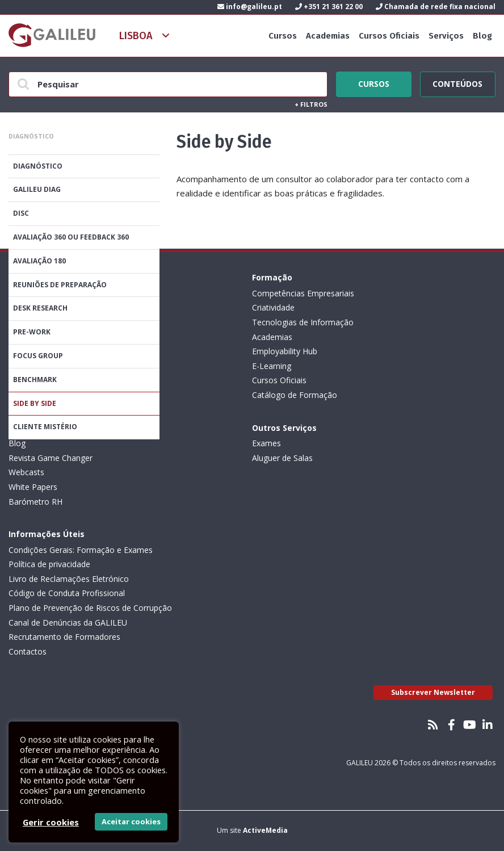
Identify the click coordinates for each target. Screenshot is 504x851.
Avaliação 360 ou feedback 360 (71, 237)
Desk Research (40, 308)
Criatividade (273, 307)
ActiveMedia (265, 830)
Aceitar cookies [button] (131, 821)
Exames (266, 443)
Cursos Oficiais (389, 36)
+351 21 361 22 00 (329, 7)
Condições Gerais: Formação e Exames (81, 550)
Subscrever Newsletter (433, 692)
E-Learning (272, 366)
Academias (328, 36)
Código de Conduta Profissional (67, 593)
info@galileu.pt (250, 7)
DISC (21, 213)
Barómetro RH (35, 502)
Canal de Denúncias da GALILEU (68, 622)
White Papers (33, 487)
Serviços (446, 36)
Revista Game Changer (51, 458)
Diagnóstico (38, 166)
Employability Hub (285, 351)
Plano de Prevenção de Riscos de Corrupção (90, 608)
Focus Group (38, 356)
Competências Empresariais (303, 293)
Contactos (28, 651)
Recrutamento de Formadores (64, 637)
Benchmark (35, 380)
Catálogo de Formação (295, 395)
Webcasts (26, 472)
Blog (482, 36)
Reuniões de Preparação (60, 285)
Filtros (311, 104)
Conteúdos (458, 82)
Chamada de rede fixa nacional (436, 7)
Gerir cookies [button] (51, 822)
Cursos (283, 36)
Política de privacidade (49, 564)
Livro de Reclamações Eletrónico (69, 579)
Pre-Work (32, 332)
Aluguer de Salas (282, 458)
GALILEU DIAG (37, 189)
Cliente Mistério (45, 427)
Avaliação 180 (39, 261)
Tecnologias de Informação (303, 322)
